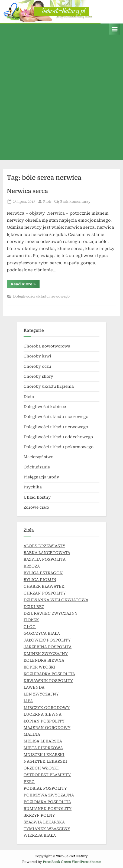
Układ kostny (37, 497)
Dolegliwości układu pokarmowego (59, 447)
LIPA (28, 701)
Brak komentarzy (75, 202)
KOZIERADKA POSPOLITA (49, 674)
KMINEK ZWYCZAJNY (46, 654)
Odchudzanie (37, 467)
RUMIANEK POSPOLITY (48, 809)
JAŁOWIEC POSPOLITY (47, 640)
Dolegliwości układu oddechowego (58, 437)
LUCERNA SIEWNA (43, 714)
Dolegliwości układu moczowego (56, 417)
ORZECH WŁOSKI (41, 768)
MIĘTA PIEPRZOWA (43, 748)
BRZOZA (32, 566)
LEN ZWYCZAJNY (41, 694)
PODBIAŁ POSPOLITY (45, 788)
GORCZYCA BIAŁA (42, 633)
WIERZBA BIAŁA (40, 835)
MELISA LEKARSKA (43, 741)
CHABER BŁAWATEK (44, 586)
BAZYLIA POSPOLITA (45, 559)
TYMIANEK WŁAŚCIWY (47, 829)
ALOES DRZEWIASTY (44, 546)
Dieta (29, 397)
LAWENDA (34, 687)
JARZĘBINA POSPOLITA (48, 647)
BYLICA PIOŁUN (40, 580)
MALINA (32, 734)
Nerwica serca (27, 191)
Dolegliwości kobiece (45, 407)
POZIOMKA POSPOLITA (47, 802)
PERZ (29, 782)
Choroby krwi (37, 356)
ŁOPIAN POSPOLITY (44, 721)
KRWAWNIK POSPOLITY (48, 681)
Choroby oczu (37, 366)
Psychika (33, 487)
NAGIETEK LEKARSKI (45, 761)
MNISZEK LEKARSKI (44, 755)
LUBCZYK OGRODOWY (47, 708)
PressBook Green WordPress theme (72, 862)
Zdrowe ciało (36, 507)
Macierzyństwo (38, 457)
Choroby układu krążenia (49, 386)
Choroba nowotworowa (47, 346)
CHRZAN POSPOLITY (45, 593)
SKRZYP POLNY (39, 815)
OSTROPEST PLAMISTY (47, 775)
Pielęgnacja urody (41, 477)
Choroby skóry (38, 376)
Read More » (25, 285)
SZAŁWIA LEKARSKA (44, 822)
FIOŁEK (31, 620)
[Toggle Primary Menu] (115, 29)
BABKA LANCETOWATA (47, 553)
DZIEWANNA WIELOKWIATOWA (56, 600)
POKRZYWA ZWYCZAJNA (49, 795)
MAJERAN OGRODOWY (47, 728)
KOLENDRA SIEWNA (44, 660)
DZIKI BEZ (34, 607)
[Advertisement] (61, 99)
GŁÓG (30, 627)
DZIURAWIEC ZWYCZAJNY (51, 613)
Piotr (47, 201)
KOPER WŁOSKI (40, 667)
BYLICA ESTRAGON (43, 573)
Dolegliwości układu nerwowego (41, 296)
